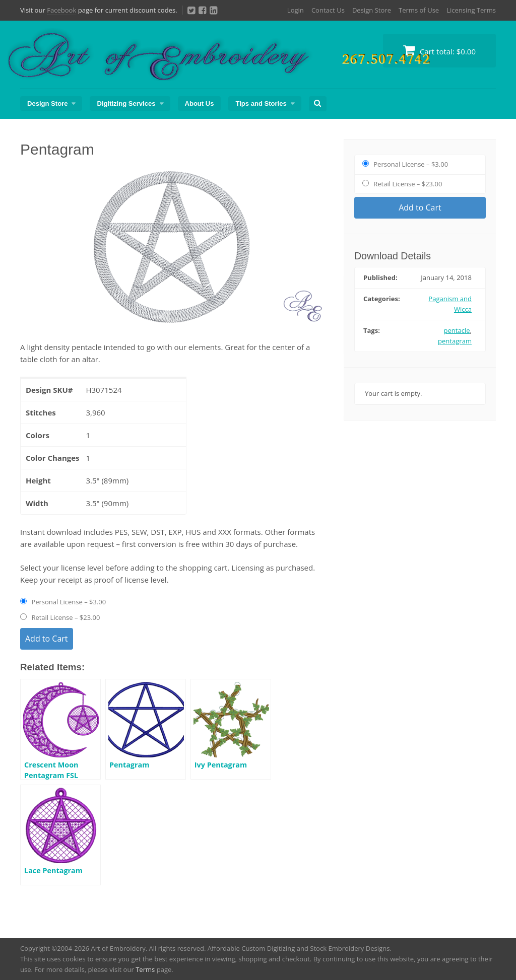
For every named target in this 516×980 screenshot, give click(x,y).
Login (296, 10)
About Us (200, 103)
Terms (145, 969)
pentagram (455, 341)
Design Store (372, 10)
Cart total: (439, 50)
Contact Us (328, 10)
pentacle (457, 330)
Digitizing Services (126, 103)
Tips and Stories (261, 103)
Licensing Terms (471, 10)
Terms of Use (419, 10)
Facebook (61, 10)
